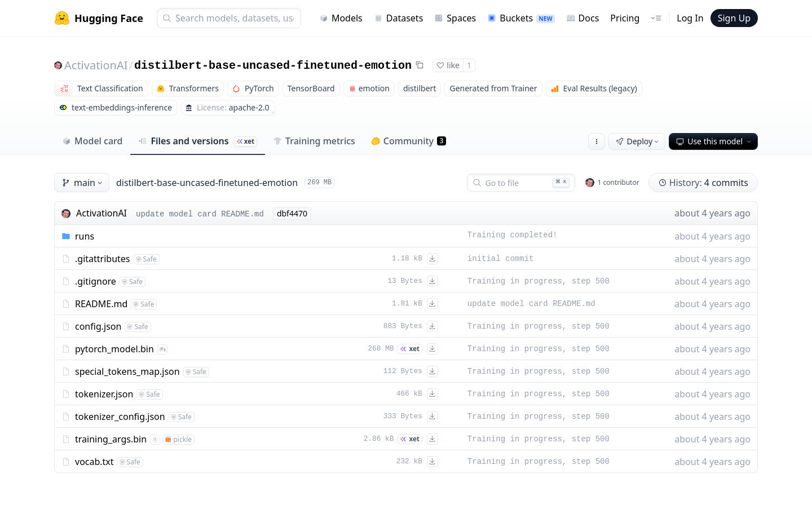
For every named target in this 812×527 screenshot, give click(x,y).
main (83, 183)
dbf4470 (292, 213)
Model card (92, 141)
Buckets (521, 18)
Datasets (399, 18)
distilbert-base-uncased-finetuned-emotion (273, 66)
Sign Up (734, 18)
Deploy (638, 141)
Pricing (625, 18)
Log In (690, 18)
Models (341, 18)
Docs (583, 18)
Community (409, 141)
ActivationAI (96, 65)
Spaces (455, 18)
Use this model (714, 141)
